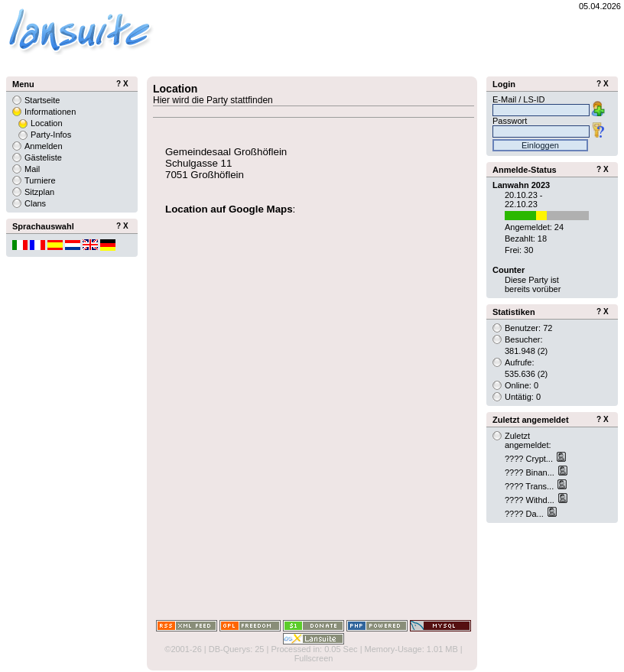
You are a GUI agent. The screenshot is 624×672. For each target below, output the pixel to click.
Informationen (50, 112)
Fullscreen (314, 658)
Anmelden (44, 146)
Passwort (510, 121)
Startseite (42, 100)
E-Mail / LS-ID (518, 99)
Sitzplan (39, 192)
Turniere (40, 180)
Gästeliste (43, 157)
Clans (35, 203)
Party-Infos (51, 135)
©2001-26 (183, 649)
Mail (32, 169)
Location (47, 123)
